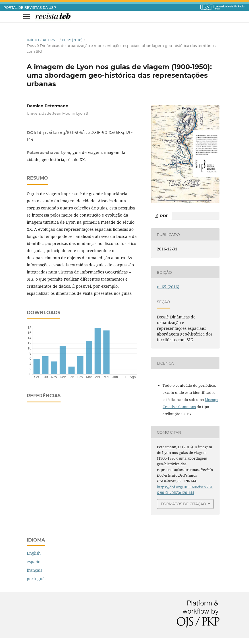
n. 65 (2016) (72, 40)
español (34, 562)
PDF (164, 216)
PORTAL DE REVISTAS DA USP (30, 8)
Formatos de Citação (183, 504)
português (37, 579)
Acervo (51, 40)
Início (33, 40)
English (34, 553)
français (34, 570)
